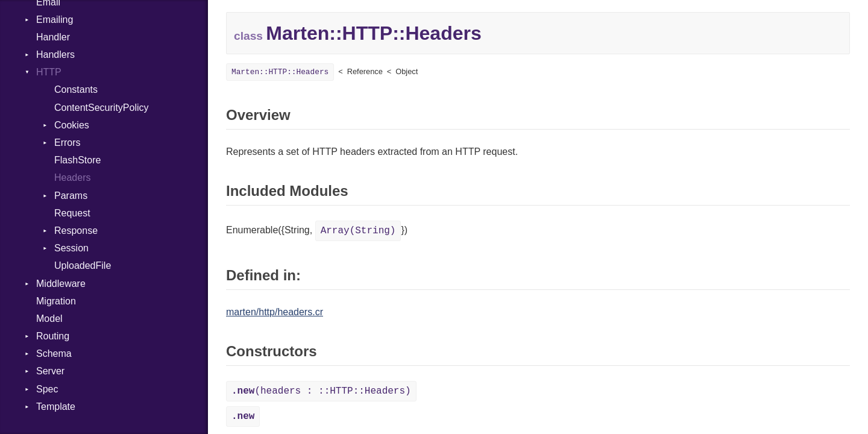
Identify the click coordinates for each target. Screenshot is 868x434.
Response (76, 231)
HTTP (49, 72)
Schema (54, 354)
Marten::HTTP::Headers (280, 72)
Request (72, 213)
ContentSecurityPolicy (102, 108)
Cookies (72, 125)
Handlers (55, 55)
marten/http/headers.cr (275, 312)
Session (71, 248)
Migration (56, 301)
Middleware (61, 284)
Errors (68, 143)
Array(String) (358, 231)
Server (50, 371)
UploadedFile (83, 266)
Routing (53, 336)
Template (56, 407)
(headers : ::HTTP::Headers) (321, 391)
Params (71, 196)
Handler (53, 37)
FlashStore (77, 160)
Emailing (55, 20)
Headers (72, 178)
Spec (47, 389)
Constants (76, 90)
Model (49, 319)
